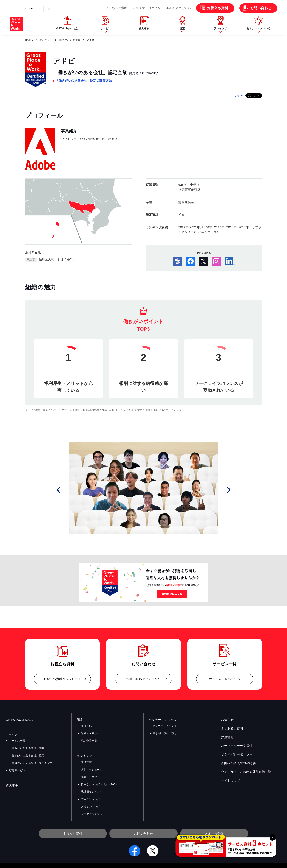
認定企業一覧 (89, 738)
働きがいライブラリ (165, 732)
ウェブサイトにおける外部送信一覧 (246, 772)
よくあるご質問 (116, 8)
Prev (64, 490)
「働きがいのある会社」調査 (27, 746)
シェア (239, 96)
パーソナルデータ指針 (236, 746)
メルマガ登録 (214, 821)
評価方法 (86, 725)
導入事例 (11, 780)
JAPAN (29, 9)
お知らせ (227, 720)
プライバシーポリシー (236, 754)
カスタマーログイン (147, 8)
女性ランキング (90, 796)
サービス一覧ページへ (225, 679)
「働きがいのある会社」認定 (27, 753)
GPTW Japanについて (21, 720)
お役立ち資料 (218, 8)
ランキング (46, 40)
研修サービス (17, 765)
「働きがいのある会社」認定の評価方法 (84, 81)
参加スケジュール (92, 764)
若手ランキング (90, 790)
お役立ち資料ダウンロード (62, 679)
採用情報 (227, 737)
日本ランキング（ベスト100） (99, 777)
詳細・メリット (90, 732)
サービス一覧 (17, 740)
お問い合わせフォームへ (143, 679)
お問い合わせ (261, 8)
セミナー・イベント (165, 725)
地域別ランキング (92, 783)
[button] (106, 24)
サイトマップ (230, 781)
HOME (29, 40)
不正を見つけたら (178, 8)
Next (230, 490)
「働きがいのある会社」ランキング (31, 759)
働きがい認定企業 (70, 40)
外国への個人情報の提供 (238, 763)
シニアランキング (92, 802)
